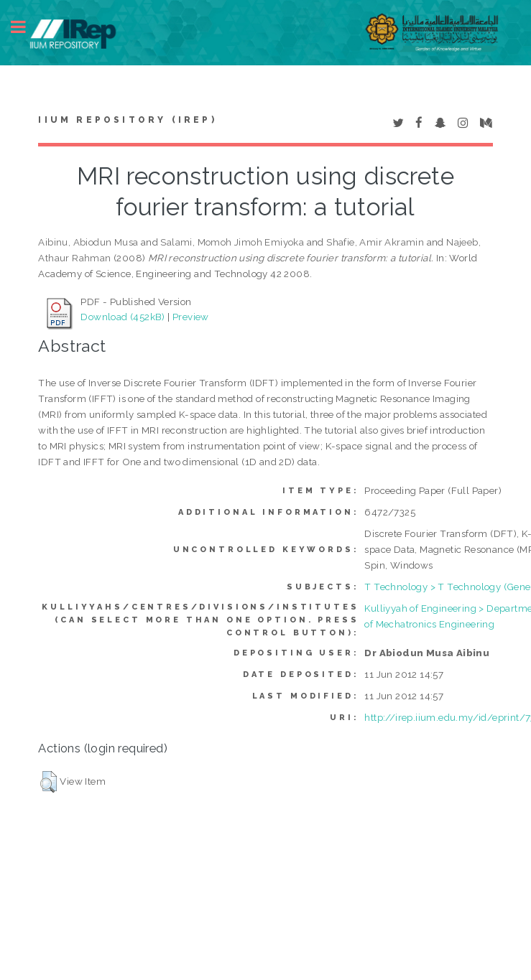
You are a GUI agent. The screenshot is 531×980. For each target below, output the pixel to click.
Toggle (26, 27)
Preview (191, 317)
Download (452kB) (123, 317)
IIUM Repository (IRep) (127, 120)
